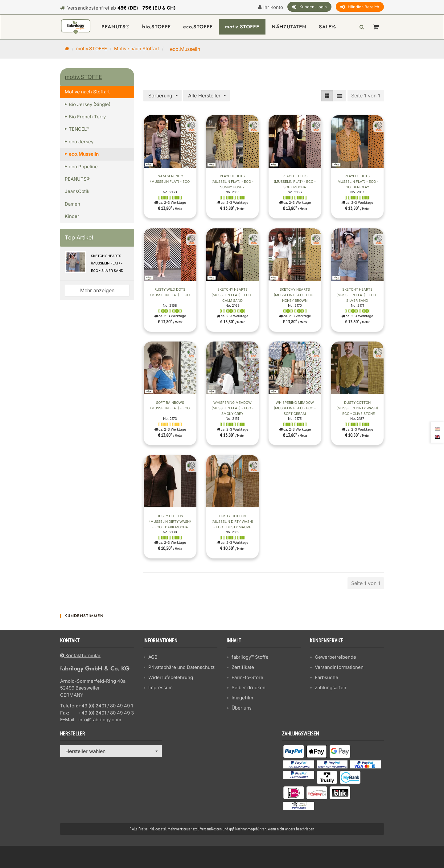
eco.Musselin (84, 154)
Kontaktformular (80, 655)
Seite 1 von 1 (366, 96)
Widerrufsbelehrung (171, 677)
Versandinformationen (339, 667)
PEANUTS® (116, 27)
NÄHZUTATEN (289, 27)
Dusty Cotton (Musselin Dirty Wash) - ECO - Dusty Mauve (232, 522)
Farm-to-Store (247, 677)
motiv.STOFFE (242, 27)
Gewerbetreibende (335, 657)
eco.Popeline (83, 167)
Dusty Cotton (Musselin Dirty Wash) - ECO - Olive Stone (357, 408)
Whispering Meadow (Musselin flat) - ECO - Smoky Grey (232, 408)
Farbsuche (327, 677)
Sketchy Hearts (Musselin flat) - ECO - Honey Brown (295, 295)
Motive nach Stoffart (137, 49)
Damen (72, 204)
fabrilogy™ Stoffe (250, 657)
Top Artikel (79, 237)
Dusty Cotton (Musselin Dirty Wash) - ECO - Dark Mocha (170, 522)
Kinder (72, 216)
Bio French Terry (87, 117)
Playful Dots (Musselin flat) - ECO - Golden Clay (357, 182)
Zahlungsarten (331, 688)
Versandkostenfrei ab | (121, 8)
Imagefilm (242, 698)
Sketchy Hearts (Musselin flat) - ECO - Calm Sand (232, 295)
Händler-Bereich (364, 7)
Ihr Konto (273, 7)
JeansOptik (77, 191)
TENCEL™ (79, 129)
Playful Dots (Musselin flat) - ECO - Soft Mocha (295, 182)
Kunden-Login (313, 7)
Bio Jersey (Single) (90, 104)
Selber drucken (249, 688)
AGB (153, 657)
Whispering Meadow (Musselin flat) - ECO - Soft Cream (295, 408)
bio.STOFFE (156, 27)
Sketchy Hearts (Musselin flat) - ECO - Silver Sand (357, 295)
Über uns (242, 708)
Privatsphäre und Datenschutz (181, 667)
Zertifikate (243, 667)
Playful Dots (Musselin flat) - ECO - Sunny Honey (232, 182)
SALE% (327, 27)
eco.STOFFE (198, 27)
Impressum (160, 688)
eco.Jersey (81, 142)
